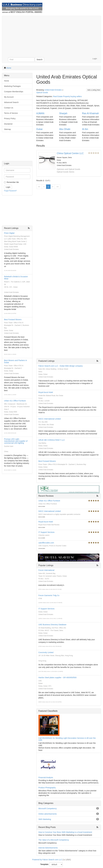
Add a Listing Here (94, 90)
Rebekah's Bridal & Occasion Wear (16, 278)
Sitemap (7, 129)
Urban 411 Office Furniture (15, 401)
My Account (9, 97)
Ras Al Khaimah (91, 113)
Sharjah (63, 113)
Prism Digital (9, 233)
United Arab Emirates (53, 90)
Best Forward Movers (13, 320)
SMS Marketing (45, 819)
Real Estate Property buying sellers (67, 96)
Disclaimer (8, 124)
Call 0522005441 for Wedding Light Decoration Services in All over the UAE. (67, 739)
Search (39, 60)
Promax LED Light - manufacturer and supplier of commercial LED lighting (16, 441)
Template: (45, 864)
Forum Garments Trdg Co (49, 595)
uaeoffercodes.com (46, 543)
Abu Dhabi (65, 129)
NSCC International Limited (50, 419)
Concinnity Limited (46, 652)
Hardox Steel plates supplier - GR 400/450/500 (57, 678)
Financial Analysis (46, 777)
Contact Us (9, 108)
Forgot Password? (10, 191)
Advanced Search (11, 102)
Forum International (46, 570)
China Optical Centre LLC (70, 153)
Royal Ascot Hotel (46, 392)
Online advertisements (48, 814)
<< (39, 187)
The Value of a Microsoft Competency (54, 840)
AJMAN (40, 113)
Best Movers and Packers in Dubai (15, 361)
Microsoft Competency (48, 808)
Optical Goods (42, 92)
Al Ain (85, 129)
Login (95, 59)
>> (57, 187)
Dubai (39, 129)
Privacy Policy (10, 119)
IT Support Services (47, 532)
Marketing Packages (12, 86)
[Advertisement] (51, 36)
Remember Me (13, 182)
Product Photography (47, 788)
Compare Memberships (14, 92)
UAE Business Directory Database (52, 625)
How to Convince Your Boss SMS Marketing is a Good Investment (65, 832)
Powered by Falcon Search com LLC (47, 860)
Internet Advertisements (48, 848)
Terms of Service (11, 113)
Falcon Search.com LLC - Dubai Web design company (61, 366)
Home (9, 68)
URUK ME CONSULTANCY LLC (52, 440)
